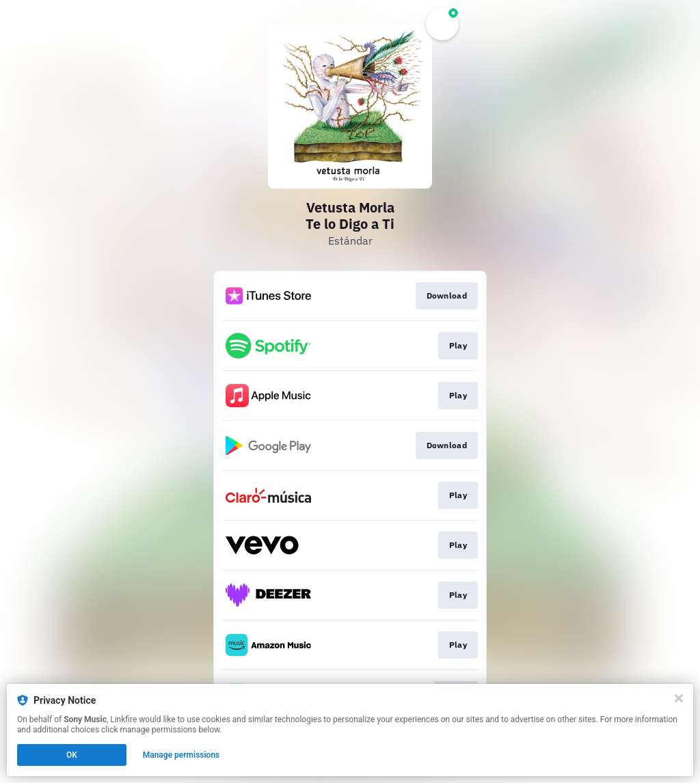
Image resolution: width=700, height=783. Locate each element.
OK (72, 755)
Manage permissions (181, 755)
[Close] (679, 698)
